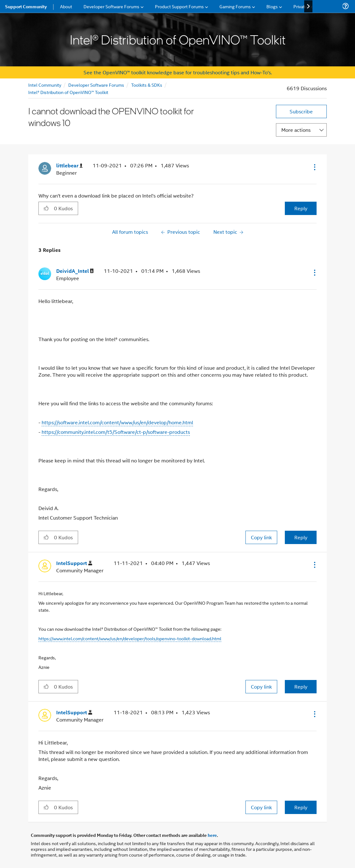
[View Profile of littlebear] (69, 166)
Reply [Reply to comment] (301, 537)
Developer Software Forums (96, 85)
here (212, 835)
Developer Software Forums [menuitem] (111, 6)
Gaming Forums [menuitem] (235, 6)
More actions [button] (296, 130)
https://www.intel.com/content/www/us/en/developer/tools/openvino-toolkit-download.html (130, 638)
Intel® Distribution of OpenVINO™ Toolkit (68, 92)
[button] (314, 167)
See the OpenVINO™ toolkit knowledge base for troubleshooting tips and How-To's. (178, 72)
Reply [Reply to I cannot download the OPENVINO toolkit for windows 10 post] (301, 208)
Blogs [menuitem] (272, 6)
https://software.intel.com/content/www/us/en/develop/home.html (117, 422)
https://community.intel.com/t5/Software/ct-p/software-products (116, 432)
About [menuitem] (66, 6)
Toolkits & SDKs (147, 85)
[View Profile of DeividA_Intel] (75, 271)
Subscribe (301, 111)
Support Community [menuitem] (26, 6)
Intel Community (45, 85)
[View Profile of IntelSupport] (74, 563)
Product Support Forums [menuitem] (179, 6)
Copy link (261, 537)
